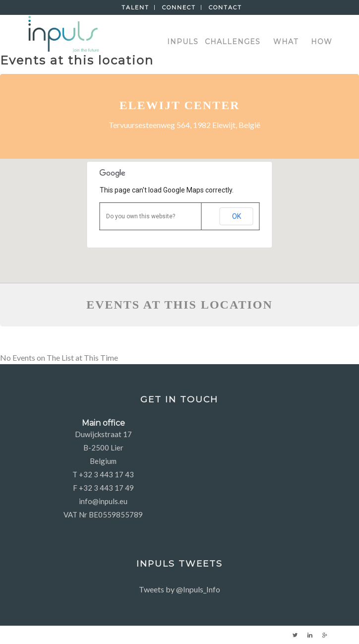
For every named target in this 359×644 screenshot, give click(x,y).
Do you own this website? (141, 216)
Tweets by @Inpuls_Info (179, 589)
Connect (179, 7)
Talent (135, 7)
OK (237, 216)
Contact (225, 7)
